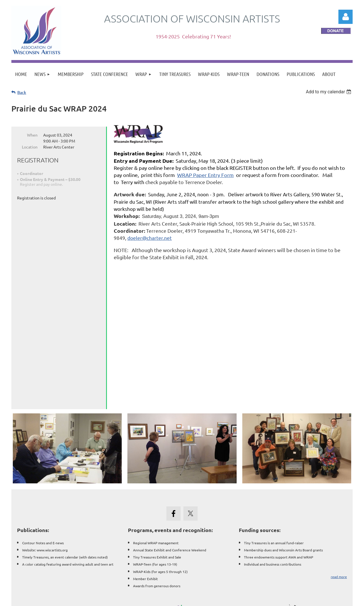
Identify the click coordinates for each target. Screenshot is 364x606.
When (32, 135)
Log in (346, 17)
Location (30, 147)
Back (22, 92)
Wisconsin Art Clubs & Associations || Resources (182, 571)
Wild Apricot (285, 599)
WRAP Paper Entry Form (205, 175)
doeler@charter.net (150, 238)
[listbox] (329, 92)
